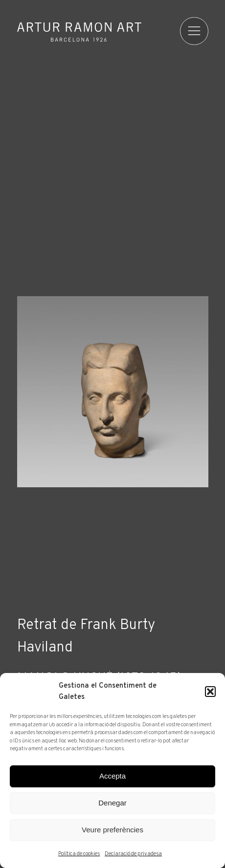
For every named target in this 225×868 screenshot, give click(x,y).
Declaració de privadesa (133, 854)
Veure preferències (112, 830)
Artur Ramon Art (79, 32)
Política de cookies (79, 854)
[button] (210, 692)
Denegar (112, 803)
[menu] (194, 31)
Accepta (112, 776)
